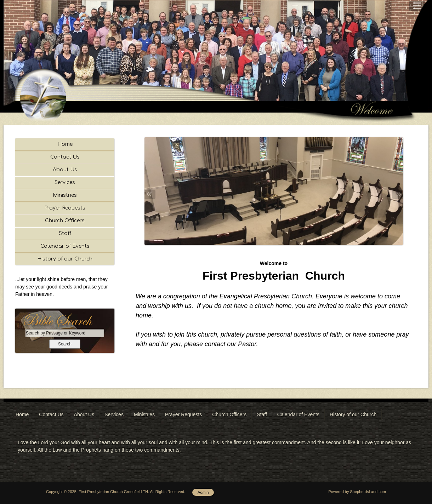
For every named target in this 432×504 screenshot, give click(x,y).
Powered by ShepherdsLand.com (357, 492)
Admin (203, 492)
